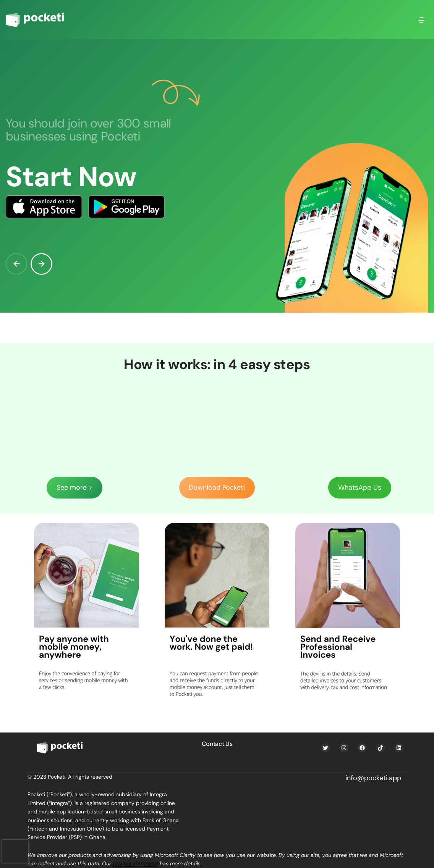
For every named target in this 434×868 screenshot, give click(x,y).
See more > (74, 487)
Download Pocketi (217, 487)
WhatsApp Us (360, 487)
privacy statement (135, 863)
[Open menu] (421, 20)
